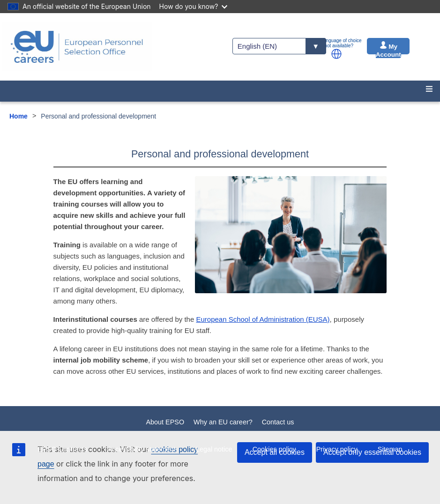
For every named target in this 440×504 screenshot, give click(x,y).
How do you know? (194, 6)
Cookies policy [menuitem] (274, 449)
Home (19, 116)
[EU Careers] (77, 47)
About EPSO (165, 422)
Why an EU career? (223, 422)
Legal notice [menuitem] (214, 449)
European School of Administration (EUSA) (263, 319)
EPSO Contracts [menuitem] (62, 449)
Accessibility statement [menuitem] (142, 449)
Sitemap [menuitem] (390, 449)
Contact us (278, 422)
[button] (336, 54)
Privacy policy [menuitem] (337, 449)
